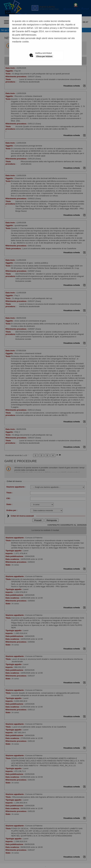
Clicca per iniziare (44, 56)
